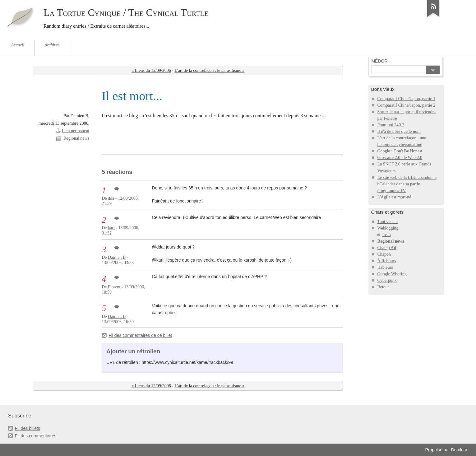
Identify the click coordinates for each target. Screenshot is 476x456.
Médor (379, 61)
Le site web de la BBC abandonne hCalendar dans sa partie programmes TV (407, 184)
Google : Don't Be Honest (400, 151)
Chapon (384, 254)
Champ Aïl (387, 248)
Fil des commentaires (36, 436)
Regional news (76, 138)
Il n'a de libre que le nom (399, 131)
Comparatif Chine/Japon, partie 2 (406, 105)
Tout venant (387, 222)
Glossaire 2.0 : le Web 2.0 (400, 158)
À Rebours (386, 261)
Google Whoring (392, 274)
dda (111, 198)
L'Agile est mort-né (394, 197)
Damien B (117, 257)
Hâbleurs (385, 267)
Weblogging (388, 228)
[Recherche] (399, 70)
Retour (383, 287)
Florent (114, 287)
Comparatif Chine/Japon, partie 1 (406, 99)
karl (111, 228)
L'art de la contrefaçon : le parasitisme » (209, 70)
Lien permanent (76, 131)
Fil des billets (28, 428)
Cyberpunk (387, 280)
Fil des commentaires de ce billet (140, 335)
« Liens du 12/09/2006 (151, 70)
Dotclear (459, 450)
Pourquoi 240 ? (391, 125)
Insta (386, 235)
